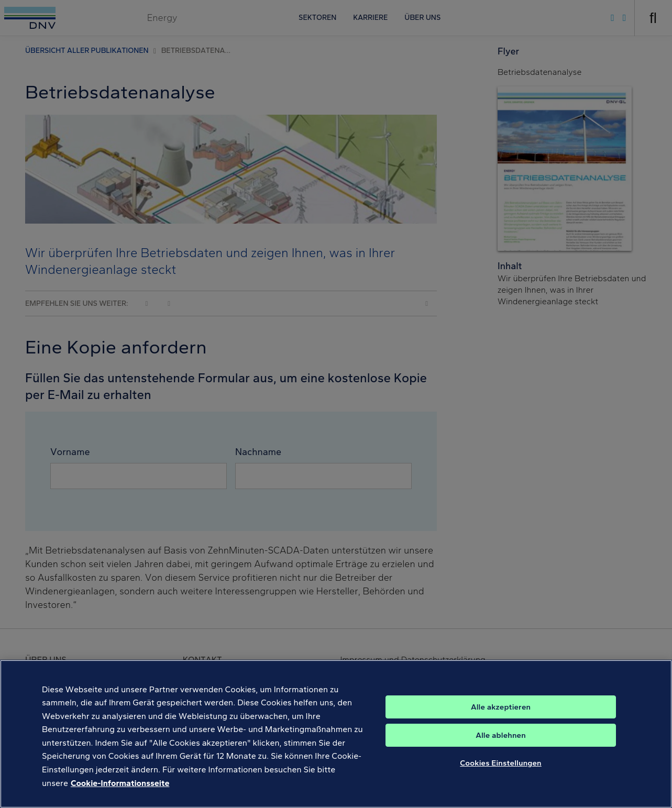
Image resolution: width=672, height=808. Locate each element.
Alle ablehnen (501, 749)
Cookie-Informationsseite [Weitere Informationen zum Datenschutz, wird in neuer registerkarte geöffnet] (120, 796)
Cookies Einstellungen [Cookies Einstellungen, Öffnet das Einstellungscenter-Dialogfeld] (501, 777)
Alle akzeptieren (501, 721)
